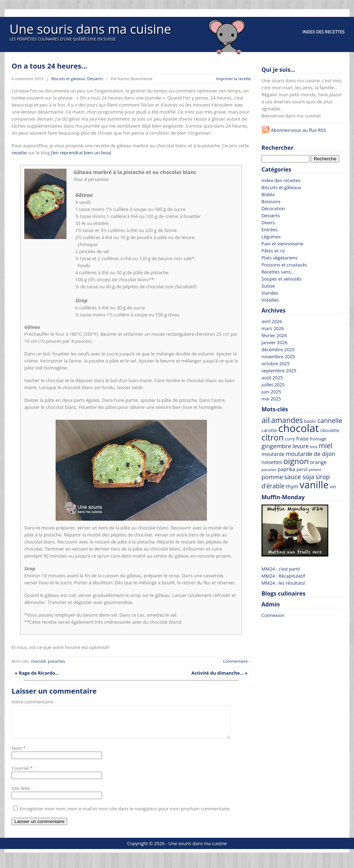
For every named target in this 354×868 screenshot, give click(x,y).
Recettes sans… (278, 272)
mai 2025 (271, 399)
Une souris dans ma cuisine (90, 29)
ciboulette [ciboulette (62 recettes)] (330, 430)
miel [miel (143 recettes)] (325, 446)
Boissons (271, 201)
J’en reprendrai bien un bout (81, 153)
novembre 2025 (278, 356)
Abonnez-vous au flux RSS (298, 130)
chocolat (38, 661)
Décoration (273, 208)
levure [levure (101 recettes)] (301, 446)
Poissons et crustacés (284, 265)
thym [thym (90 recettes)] (292, 486)
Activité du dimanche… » (220, 673)
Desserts (95, 79)
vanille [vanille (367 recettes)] (314, 484)
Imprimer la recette (233, 79)
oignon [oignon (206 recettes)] (296, 461)
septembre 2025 (279, 371)
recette (19, 153)
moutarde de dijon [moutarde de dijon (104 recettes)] (311, 454)
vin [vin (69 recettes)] (333, 487)
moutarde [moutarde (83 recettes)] (273, 454)
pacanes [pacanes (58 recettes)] (269, 470)
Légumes (271, 237)
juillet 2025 (273, 385)
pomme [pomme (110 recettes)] (272, 477)
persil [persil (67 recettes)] (302, 470)
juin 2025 (271, 392)
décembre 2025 (278, 349)
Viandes (270, 293)
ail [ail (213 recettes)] (266, 420)
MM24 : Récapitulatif (283, 576)
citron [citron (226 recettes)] (273, 437)
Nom (17, 754)
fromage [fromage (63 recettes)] (318, 439)
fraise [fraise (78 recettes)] (303, 439)
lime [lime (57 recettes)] (314, 447)
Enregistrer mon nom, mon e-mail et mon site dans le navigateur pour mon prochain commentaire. (125, 815)
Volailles (270, 300)
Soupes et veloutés (282, 279)
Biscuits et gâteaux (68, 79)
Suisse (268, 286)
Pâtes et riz (273, 251)
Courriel (20, 774)
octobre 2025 (276, 364)
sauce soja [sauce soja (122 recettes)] (299, 477)
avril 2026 (272, 321)
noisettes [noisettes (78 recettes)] (272, 462)
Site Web (21, 795)
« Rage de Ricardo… (37, 673)
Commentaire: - (237, 661)
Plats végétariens (280, 258)
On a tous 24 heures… (49, 66)
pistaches (57, 661)
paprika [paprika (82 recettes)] (286, 469)
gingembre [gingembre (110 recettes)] (276, 446)
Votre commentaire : (33, 702)
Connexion (273, 615)
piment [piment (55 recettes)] (315, 470)
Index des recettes (323, 32)
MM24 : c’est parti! (281, 569)
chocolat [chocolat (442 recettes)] (299, 428)
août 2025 (272, 378)
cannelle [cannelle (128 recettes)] (330, 420)
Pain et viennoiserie (282, 244)
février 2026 (274, 335)
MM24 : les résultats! (283, 583)
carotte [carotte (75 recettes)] (269, 430)
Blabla (268, 194)
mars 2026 (273, 328)
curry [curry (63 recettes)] (290, 439)
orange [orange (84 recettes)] (318, 462)
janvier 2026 (274, 342)
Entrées (270, 230)
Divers (268, 223)
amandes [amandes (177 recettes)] (287, 420)
